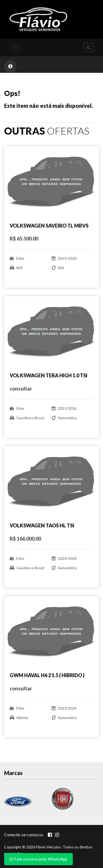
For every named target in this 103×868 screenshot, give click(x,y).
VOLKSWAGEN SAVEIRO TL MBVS (49, 226)
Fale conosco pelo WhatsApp (38, 859)
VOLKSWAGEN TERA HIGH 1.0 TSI (48, 375)
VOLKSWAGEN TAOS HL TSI (42, 525)
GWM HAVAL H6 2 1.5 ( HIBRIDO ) (47, 675)
